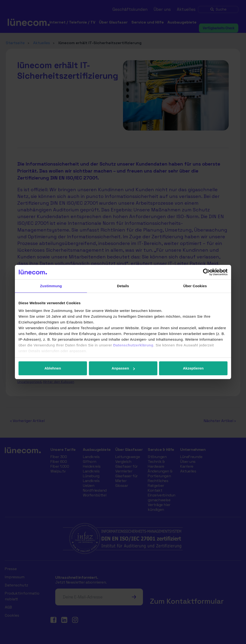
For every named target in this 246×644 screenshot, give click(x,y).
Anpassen (123, 368)
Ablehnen (53, 368)
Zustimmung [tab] (51, 286)
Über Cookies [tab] (195, 286)
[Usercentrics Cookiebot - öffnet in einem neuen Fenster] (206, 272)
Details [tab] (123, 286)
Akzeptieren (193, 368)
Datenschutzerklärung (133, 345)
